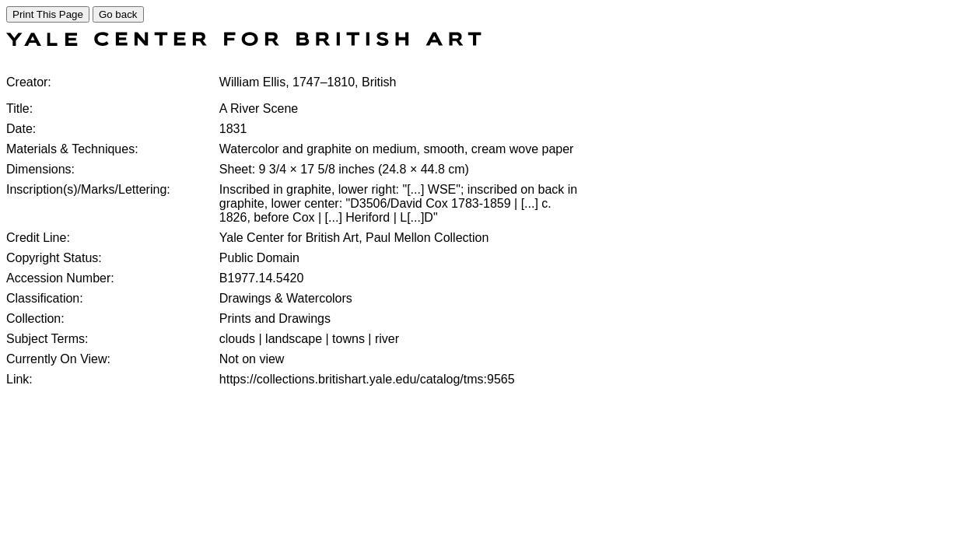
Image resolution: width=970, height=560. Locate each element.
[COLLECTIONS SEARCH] (244, 42)
